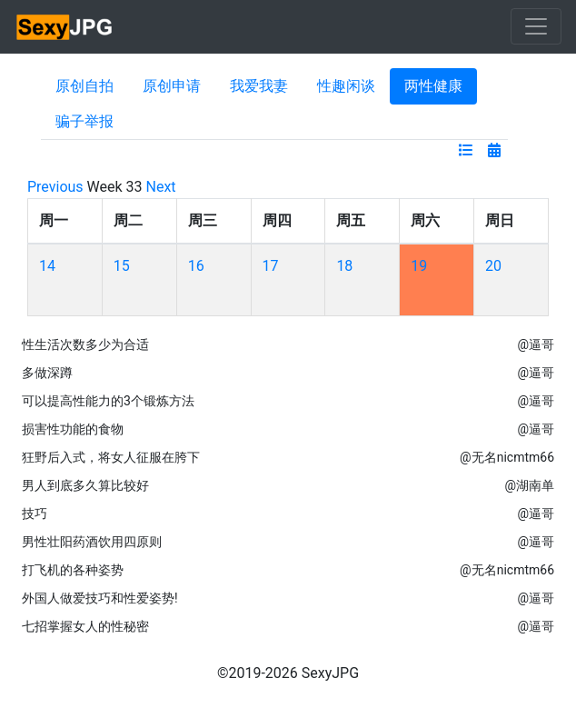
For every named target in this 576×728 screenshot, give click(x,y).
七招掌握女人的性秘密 (85, 626)
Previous (55, 187)
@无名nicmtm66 (507, 457)
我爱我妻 (259, 86)
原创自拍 (84, 86)
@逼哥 (536, 344)
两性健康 (433, 86)
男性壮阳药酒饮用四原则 (92, 542)
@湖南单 (529, 485)
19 (419, 266)
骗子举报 (84, 121)
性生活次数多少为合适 (85, 344)
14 (47, 266)
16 (196, 266)
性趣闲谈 (346, 86)
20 (493, 266)
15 (122, 266)
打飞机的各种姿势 (73, 570)
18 (344, 266)
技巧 (35, 514)
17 (271, 266)
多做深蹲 (47, 373)
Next (161, 187)
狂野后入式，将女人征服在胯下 (111, 457)
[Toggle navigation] (536, 26)
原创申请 (172, 86)
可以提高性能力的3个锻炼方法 (108, 401)
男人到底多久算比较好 (85, 485)
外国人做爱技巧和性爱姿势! (100, 598)
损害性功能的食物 (73, 429)
